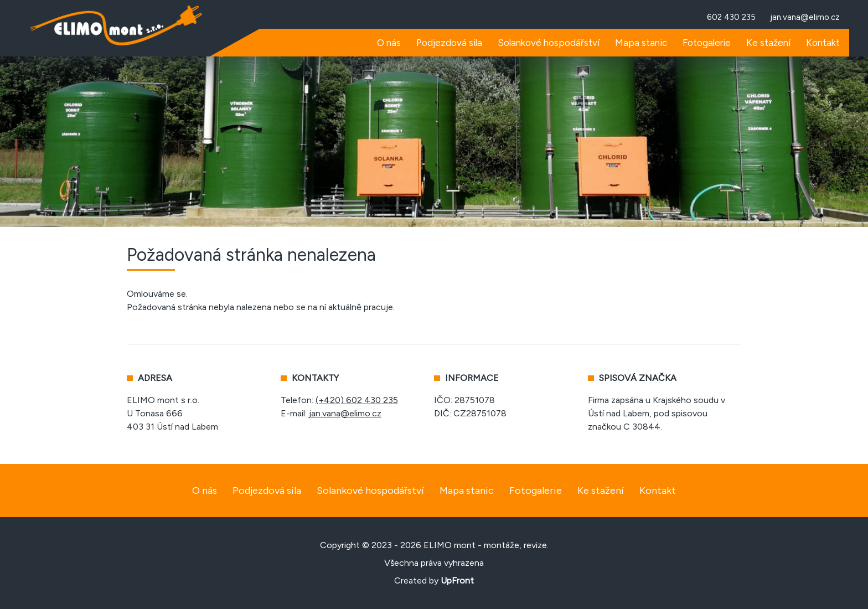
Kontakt (658, 491)
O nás (205, 491)
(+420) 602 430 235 (357, 400)
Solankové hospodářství (370, 491)
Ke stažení (601, 491)
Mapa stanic (467, 491)
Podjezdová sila (267, 491)
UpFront (457, 580)
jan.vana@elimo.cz (345, 413)
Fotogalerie (536, 491)
